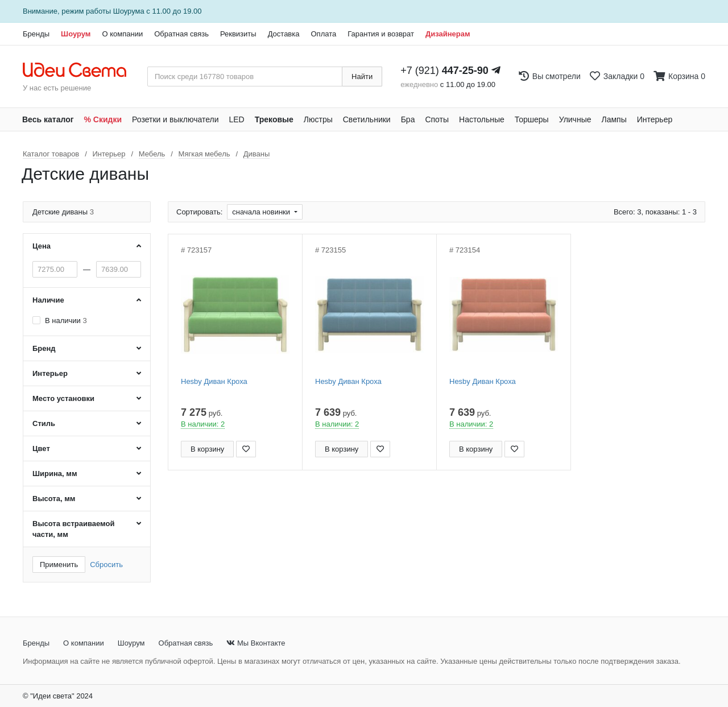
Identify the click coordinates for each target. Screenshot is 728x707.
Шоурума (129, 11)
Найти (362, 77)
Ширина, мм (55, 474)
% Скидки (103, 119)
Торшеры (532, 119)
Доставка (284, 34)
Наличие (48, 300)
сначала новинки (262, 212)
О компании (122, 34)
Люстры (318, 119)
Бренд (44, 348)
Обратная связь (181, 34)
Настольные (482, 119)
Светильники (367, 119)
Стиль (44, 423)
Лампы (614, 119)
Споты (437, 119)
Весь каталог (48, 119)
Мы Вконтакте (256, 643)
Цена (42, 246)
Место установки (63, 398)
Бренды (36, 34)
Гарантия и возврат (381, 34)
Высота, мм (54, 499)
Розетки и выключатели (175, 119)
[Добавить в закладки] (246, 449)
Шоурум (76, 34)
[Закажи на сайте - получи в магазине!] (3, 374)
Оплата (323, 34)
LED (236, 119)
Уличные (575, 119)
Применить (59, 565)
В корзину (207, 449)
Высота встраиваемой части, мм (73, 529)
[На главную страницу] (80, 71)
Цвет (41, 448)
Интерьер (655, 119)
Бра (408, 119)
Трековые (274, 119)
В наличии (66, 321)
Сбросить (106, 565)
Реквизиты (238, 34)
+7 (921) (444, 71)
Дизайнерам (448, 34)
